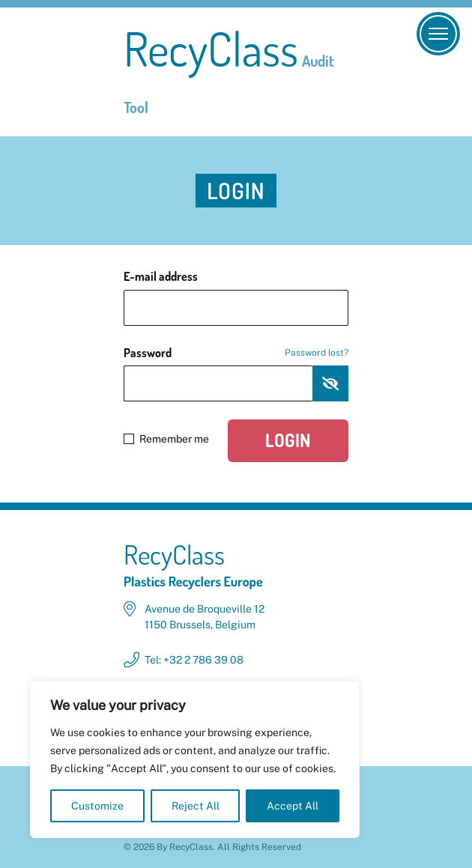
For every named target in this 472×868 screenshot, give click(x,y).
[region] (195, 759)
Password (236, 353)
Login (288, 440)
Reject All (196, 806)
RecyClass (229, 71)
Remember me (166, 439)
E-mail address (161, 276)
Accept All (293, 806)
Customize (97, 806)
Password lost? (317, 353)
